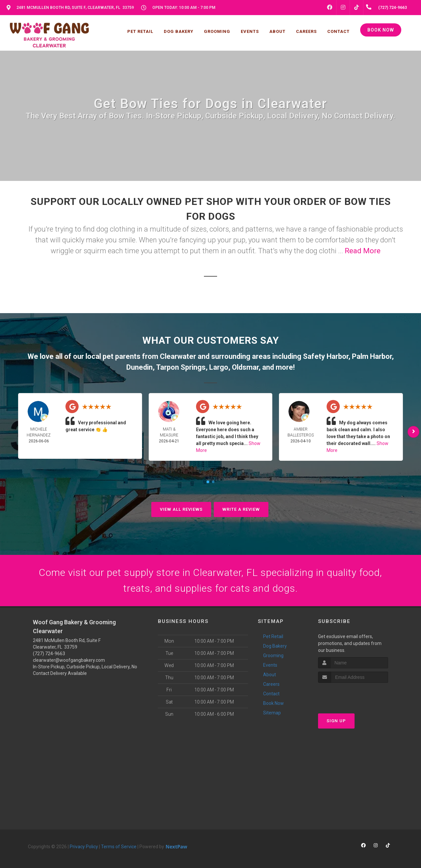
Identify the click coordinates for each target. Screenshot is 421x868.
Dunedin (139, 367)
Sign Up (336, 721)
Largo (219, 367)
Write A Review (241, 509)
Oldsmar (245, 367)
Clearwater (178, 356)
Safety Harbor (326, 356)
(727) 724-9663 (49, 654)
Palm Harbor (372, 356)
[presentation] (353, 695)
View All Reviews (181, 509)
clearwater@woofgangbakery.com (69, 660)
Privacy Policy (84, 847)
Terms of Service (119, 847)
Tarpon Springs (181, 367)
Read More (363, 251)
